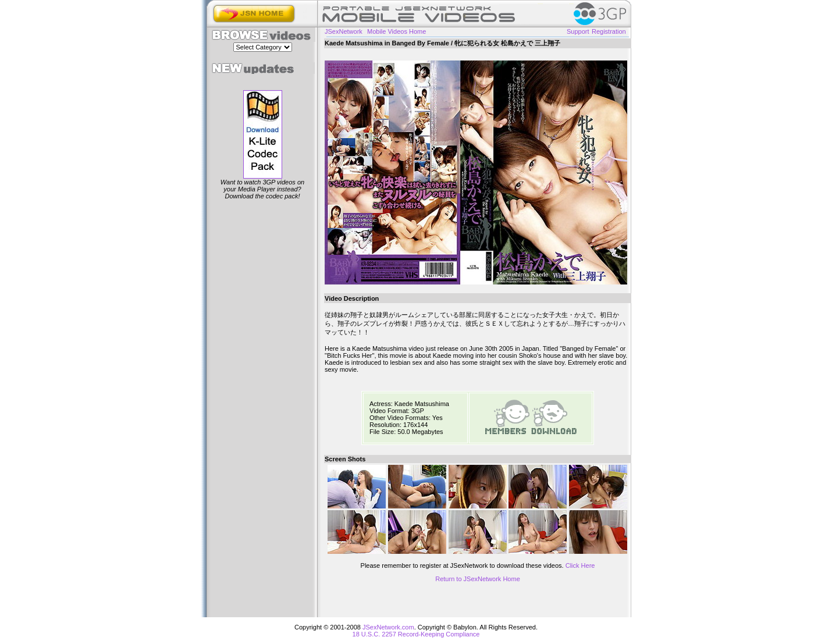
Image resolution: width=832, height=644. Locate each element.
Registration (609, 31)
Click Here (580, 565)
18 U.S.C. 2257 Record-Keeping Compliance (416, 634)
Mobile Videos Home (397, 31)
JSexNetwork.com (388, 627)
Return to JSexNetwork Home (478, 579)
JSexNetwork (344, 31)
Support (578, 31)
